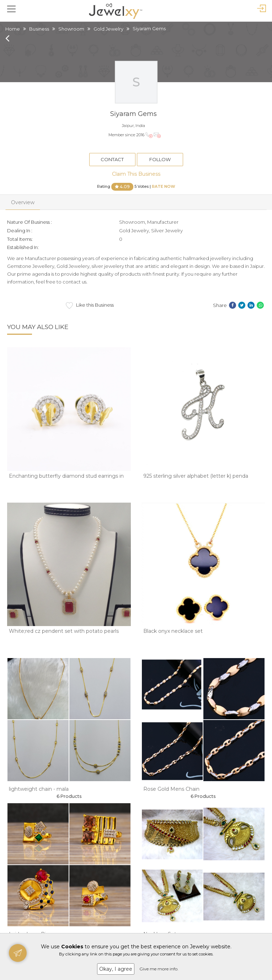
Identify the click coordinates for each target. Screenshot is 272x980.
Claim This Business (136, 174)
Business (39, 29)
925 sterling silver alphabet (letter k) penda (196, 476)
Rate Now (164, 186)
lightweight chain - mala (39, 789)
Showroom (71, 29)
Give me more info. (159, 969)
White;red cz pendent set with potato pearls (64, 631)
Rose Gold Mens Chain (171, 789)
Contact (112, 159)
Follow (160, 159)
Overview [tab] (23, 202)
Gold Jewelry (108, 29)
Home (13, 29)
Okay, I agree (116, 969)
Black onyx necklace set (173, 631)
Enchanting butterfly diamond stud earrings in (66, 476)
